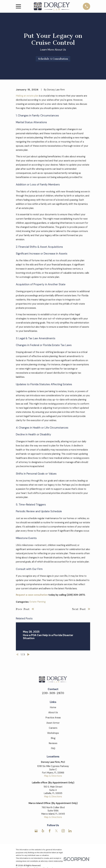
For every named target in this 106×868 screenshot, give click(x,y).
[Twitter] (56, 831)
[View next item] (28, 654)
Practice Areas (53, 718)
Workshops (53, 733)
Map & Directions (53, 776)
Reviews (53, 743)
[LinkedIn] (70, 831)
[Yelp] (43, 831)
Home (53, 707)
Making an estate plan (27, 96)
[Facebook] (50, 831)
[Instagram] (63, 831)
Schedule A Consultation (53, 59)
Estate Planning (38, 602)
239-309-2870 (53, 693)
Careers (53, 728)
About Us (53, 712)
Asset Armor (53, 723)
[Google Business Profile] (36, 831)
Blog (53, 738)
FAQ (53, 748)
